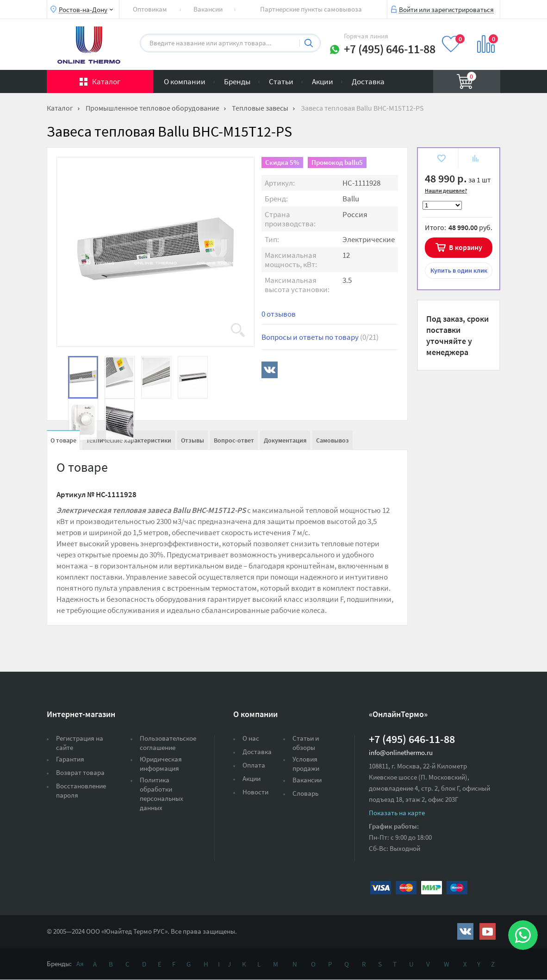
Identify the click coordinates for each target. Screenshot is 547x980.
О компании (185, 81)
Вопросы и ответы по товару (320, 337)
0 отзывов (279, 314)
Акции (323, 81)
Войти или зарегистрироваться (446, 9)
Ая (80, 964)
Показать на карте (397, 813)
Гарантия (70, 759)
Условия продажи (306, 764)
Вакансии (208, 9)
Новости (255, 792)
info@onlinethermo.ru (401, 752)
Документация (285, 440)
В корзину (466, 247)
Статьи (281, 81)
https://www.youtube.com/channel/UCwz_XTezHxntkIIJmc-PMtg (488, 931)
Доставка (368, 81)
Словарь (305, 793)
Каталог (106, 81)
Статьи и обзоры (306, 743)
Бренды (237, 81)
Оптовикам (150, 9)
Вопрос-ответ (234, 440)
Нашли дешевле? (446, 190)
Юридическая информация (161, 764)
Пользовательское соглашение (168, 743)
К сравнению (476, 160)
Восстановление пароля (81, 790)
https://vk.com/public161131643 (465, 931)
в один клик (459, 270)
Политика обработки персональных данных (162, 794)
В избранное (441, 160)
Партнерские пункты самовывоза (311, 9)
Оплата (254, 765)
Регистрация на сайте (80, 743)
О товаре (63, 440)
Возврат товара (80, 772)
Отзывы (193, 440)
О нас (251, 738)
